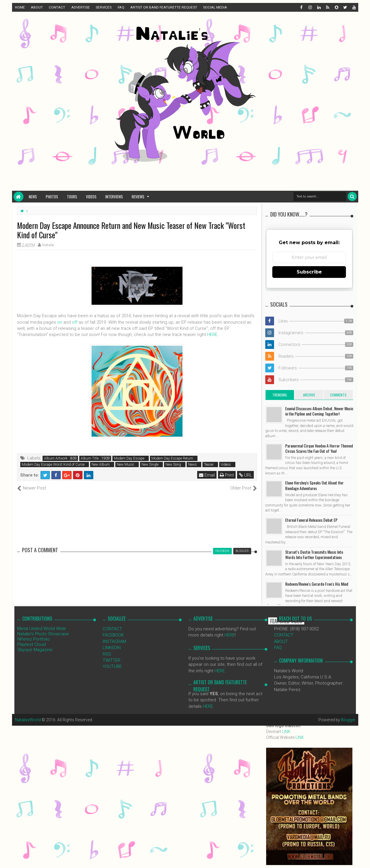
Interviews (114, 197)
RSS (107, 654)
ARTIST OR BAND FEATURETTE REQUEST (164, 7)
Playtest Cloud (32, 644)
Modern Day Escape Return (172, 458)
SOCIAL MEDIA (215, 7)
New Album (101, 465)
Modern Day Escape (129, 458)
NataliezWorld (28, 720)
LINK (286, 732)
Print (227, 475)
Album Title (90, 458)
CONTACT (57, 7)
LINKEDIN (112, 648)
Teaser (209, 465)
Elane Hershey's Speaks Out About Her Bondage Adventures (314, 485)
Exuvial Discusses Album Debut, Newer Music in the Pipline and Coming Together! (319, 411)
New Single (150, 465)
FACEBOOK (113, 635)
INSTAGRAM (114, 641)
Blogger (348, 720)
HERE (212, 335)
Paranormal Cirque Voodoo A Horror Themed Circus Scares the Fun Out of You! (319, 448)
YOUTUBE (112, 666)
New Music (126, 465)
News (33, 197)
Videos (91, 197)
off (75, 322)
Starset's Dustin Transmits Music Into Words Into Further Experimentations (314, 554)
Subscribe (309, 272)
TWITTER (111, 660)
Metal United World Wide (42, 629)
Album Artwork (56, 458)
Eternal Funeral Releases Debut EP (311, 520)
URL (245, 475)
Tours (72, 197)
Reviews (138, 197)
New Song (173, 465)
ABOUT (37, 7)
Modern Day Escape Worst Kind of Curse (53, 465)
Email (207, 475)
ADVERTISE (81, 7)
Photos (52, 197)
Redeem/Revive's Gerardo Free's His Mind (317, 584)
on (60, 322)
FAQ (121, 7)
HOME (20, 7)
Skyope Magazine (35, 650)
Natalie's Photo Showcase (43, 634)
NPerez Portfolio (34, 639)
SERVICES (104, 7)
